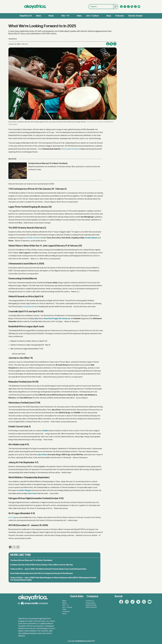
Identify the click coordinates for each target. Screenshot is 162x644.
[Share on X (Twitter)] (111, 44)
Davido (45, 431)
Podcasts (120, 16)
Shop (109, 16)
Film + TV (65, 16)
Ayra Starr (43, 455)
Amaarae (66, 319)
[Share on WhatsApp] (115, 44)
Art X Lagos (13, 518)
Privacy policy (90, 603)
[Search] (115, 7)
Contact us (90, 601)
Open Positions (91, 607)
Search (89, 7)
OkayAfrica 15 (26, 16)
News (39, 16)
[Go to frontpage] (35, 7)
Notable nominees (33, 238)
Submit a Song (91, 605)
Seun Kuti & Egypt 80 (52, 319)
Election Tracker (135, 16)
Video (79, 16)
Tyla (36, 319)
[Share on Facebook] (108, 44)
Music (51, 16)
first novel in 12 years (70, 149)
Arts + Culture (93, 16)
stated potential (29, 307)
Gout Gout (32, 494)
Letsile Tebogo (24, 490)
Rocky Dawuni (91, 238)
